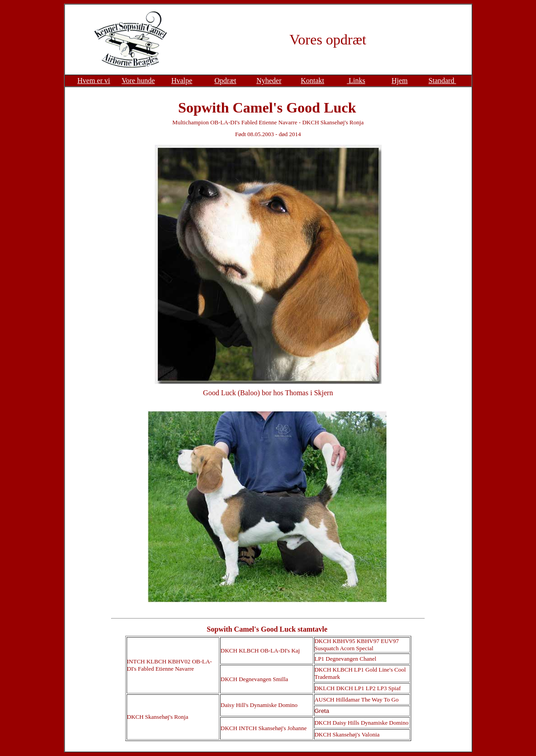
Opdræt (226, 81)
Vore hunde (138, 81)
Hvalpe (182, 81)
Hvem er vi (94, 81)
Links (356, 81)
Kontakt (313, 81)
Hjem (400, 81)
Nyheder (269, 81)
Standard (442, 81)
